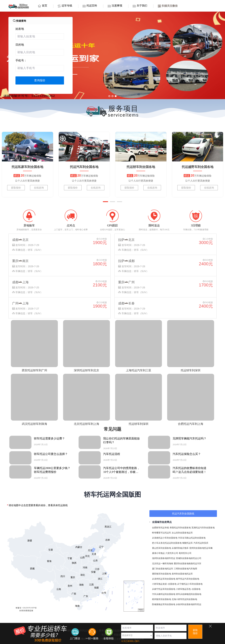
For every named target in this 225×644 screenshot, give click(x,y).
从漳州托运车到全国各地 (164, 579)
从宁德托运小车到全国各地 (190, 584)
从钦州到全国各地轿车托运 (189, 604)
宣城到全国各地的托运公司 (189, 558)
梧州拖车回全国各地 (162, 599)
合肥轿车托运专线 (160, 528)
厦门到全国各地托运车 (163, 569)
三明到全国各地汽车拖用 (185, 569)
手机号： (21, 60)
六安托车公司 (172, 553)
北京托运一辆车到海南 (163, 564)
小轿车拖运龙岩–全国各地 (164, 584)
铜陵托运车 (188, 543)
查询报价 (40, 80)
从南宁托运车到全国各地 (164, 589)
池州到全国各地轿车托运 (164, 558)
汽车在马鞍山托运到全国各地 (192, 538)
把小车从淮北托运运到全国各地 (167, 543)
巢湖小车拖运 (158, 553)
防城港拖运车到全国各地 (164, 604)
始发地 (20, 29)
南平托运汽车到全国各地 (188, 579)
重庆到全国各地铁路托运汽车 (188, 564)
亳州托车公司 (185, 553)
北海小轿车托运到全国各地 (184, 599)
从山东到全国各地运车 (182, 533)
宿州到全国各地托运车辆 (201, 548)
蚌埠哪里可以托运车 (162, 533)
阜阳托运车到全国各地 (180, 528)
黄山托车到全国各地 (162, 548)
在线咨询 (39, 188)
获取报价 (16, 188)
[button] (105, 202)
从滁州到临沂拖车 (180, 548)
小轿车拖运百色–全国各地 (188, 589)
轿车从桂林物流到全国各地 (189, 594)
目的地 (20, 45)
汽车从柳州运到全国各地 (164, 594)
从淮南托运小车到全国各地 (165, 538)
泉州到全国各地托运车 (182, 574)
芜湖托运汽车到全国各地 (203, 528)
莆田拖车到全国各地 (162, 574)
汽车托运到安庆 (201, 543)
